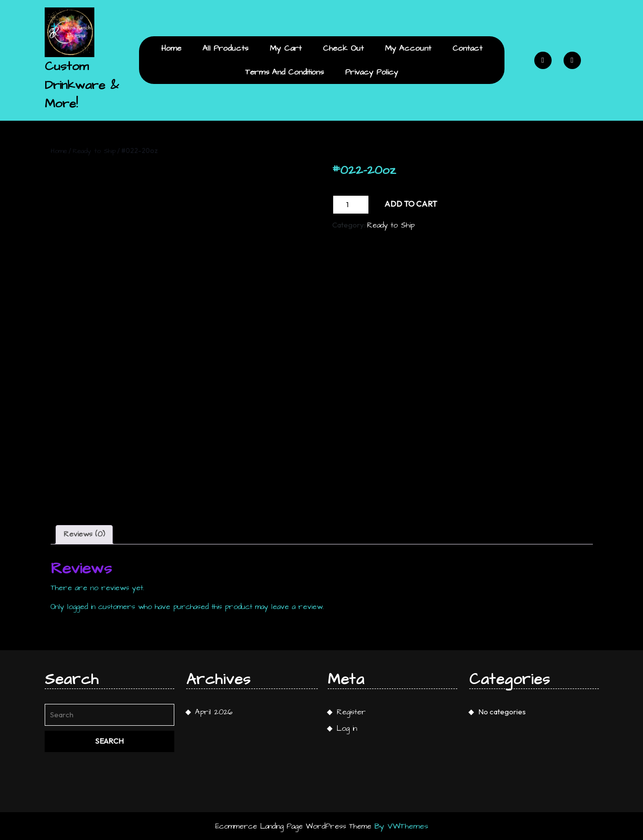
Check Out (343, 48)
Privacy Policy (372, 72)
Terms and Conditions (285, 72)
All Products (225, 48)
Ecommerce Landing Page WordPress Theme (293, 826)
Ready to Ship (94, 151)
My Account (408, 48)
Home (171, 48)
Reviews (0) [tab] (84, 534)
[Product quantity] (351, 205)
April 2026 (214, 712)
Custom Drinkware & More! (82, 85)
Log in (347, 728)
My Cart (286, 48)
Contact (467, 48)
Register (351, 712)
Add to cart (411, 204)
